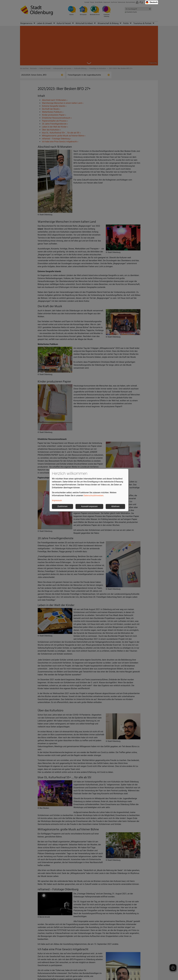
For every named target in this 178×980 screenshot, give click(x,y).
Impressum (57, 500)
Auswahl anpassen (89, 506)
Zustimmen (62, 506)
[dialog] (89, 490)
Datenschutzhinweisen (94, 496)
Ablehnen (115, 506)
